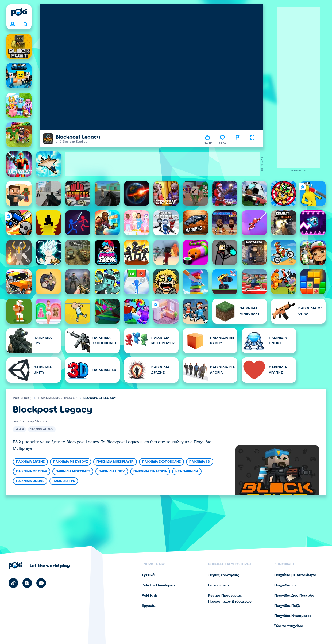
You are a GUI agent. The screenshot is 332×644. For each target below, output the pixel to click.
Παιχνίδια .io (285, 585)
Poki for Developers (159, 585)
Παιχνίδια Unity (112, 471)
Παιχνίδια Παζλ (287, 606)
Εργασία (148, 606)
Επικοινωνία (218, 585)
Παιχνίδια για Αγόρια (150, 471)
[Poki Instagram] (27, 583)
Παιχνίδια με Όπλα (32, 471)
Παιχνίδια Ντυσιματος (293, 616)
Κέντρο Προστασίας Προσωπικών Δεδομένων (230, 599)
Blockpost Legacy (100, 398)
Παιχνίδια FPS (64, 481)
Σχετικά (148, 575)
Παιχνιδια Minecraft (73, 471)
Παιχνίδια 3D (200, 462)
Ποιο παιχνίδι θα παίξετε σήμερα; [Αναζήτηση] (25, 24)
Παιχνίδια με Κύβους (71, 462)
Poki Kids (150, 596)
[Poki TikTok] (13, 583)
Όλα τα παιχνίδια (289, 626)
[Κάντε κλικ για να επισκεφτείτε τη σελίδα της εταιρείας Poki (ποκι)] (39, 565)
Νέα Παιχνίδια (187, 471)
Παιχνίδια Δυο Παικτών (294, 596)
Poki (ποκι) (22, 398)
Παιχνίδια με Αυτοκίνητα (295, 575)
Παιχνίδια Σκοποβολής (161, 462)
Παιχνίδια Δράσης (30, 462)
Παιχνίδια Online (30, 481)
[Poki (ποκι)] (19, 12)
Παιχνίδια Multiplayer (57, 398)
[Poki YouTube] (41, 583)
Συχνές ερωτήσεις (223, 575)
